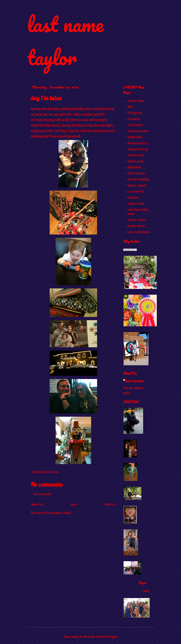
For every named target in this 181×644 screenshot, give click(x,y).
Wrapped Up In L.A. (138, 143)
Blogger (113, 637)
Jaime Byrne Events (138, 131)
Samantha (133, 198)
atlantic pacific (136, 161)
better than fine (136, 174)
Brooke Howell (135, 137)
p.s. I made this (136, 192)
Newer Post (37, 505)
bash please (134, 119)
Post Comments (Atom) (58, 513)
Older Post (110, 505)
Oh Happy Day (135, 113)
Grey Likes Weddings (139, 180)
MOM (130, 107)
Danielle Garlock (136, 226)
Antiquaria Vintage (138, 149)
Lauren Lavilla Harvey (139, 232)
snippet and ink (136, 204)
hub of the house (135, 381)
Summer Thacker (137, 220)
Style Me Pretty (136, 155)
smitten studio (136, 101)
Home (74, 505)
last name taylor (65, 41)
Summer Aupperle (137, 186)
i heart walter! (135, 125)
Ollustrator (89, 637)
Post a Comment (42, 494)
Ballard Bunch (135, 167)
